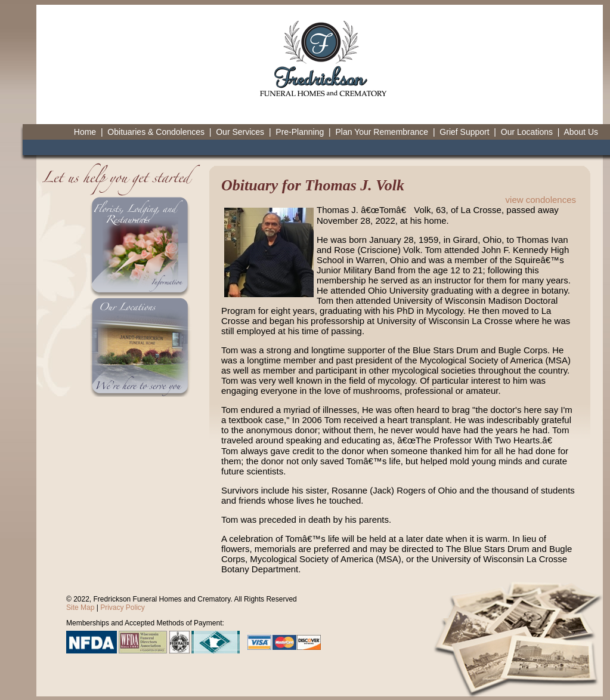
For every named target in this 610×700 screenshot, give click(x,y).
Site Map (80, 608)
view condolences (541, 200)
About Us (581, 132)
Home (85, 132)
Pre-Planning (300, 132)
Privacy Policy (123, 608)
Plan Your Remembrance (382, 132)
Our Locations (527, 132)
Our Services (240, 132)
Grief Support (464, 132)
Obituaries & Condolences (156, 132)
